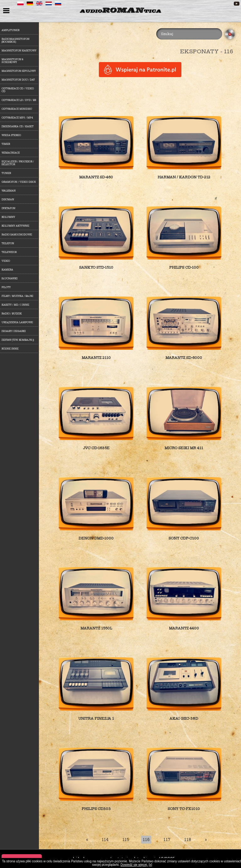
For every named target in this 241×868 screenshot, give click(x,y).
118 (188, 840)
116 (146, 840)
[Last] (206, 840)
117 (167, 840)
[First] (87, 840)
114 (105, 840)
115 (126, 840)
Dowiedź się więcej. (134, 865)
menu (7, 11)
